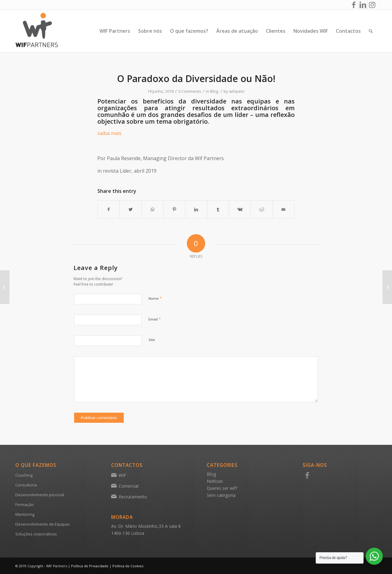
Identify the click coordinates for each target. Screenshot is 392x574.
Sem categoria (221, 495)
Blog (214, 91)
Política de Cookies (128, 566)
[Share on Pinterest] (174, 209)
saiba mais (109, 133)
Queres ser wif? (222, 488)
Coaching (24, 475)
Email (155, 319)
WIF (122, 475)
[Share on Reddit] (262, 209)
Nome (155, 298)
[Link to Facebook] (354, 5)
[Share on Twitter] (130, 209)
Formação (24, 505)
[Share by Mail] (284, 209)
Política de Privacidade (90, 566)
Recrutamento (133, 497)
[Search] (371, 31)
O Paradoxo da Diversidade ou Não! (196, 79)
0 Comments (190, 91)
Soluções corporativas (36, 534)
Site (152, 340)
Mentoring (25, 514)
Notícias (215, 481)
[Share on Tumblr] (218, 209)
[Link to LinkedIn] (363, 5)
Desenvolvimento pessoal (40, 495)
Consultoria (26, 485)
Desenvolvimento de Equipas (43, 524)
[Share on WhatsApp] (153, 209)
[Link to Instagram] (372, 5)
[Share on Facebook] (109, 209)
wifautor (237, 91)
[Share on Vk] (240, 209)
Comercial (128, 486)
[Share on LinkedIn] (196, 209)
